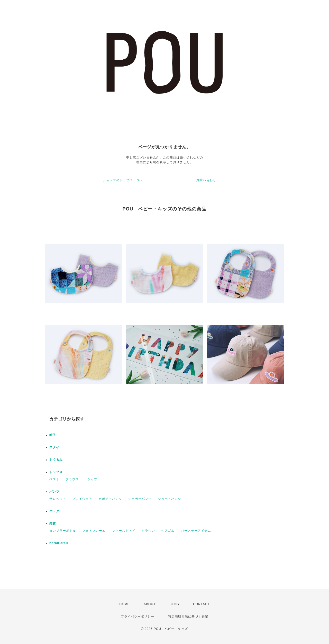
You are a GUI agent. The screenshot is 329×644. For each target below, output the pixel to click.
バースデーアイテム (196, 531)
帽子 (53, 435)
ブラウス (72, 479)
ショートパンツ (170, 499)
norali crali (59, 543)
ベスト (54, 479)
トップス (56, 472)
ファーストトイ (124, 531)
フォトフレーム (94, 531)
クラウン (148, 531)
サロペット (58, 499)
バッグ (54, 511)
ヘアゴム (168, 531)
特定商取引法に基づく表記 (188, 617)
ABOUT (150, 604)
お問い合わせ (206, 180)
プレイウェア (82, 499)
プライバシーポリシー (138, 617)
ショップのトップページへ (123, 180)
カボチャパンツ (110, 499)
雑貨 (53, 523)
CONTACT (201, 604)
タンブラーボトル (63, 531)
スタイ (54, 447)
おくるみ (56, 460)
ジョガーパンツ (140, 499)
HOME (125, 604)
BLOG (174, 604)
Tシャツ (91, 479)
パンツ (54, 492)
